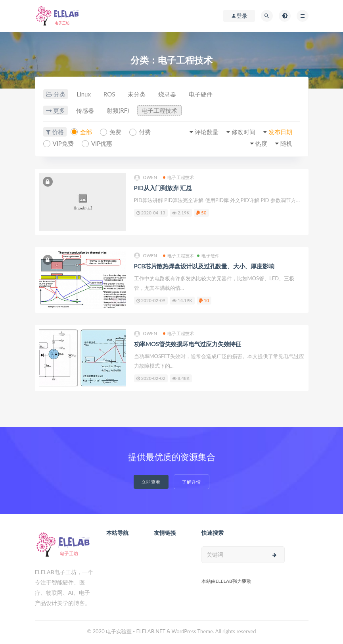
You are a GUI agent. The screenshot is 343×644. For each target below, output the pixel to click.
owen (146, 178)
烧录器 (167, 94)
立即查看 (151, 482)
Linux (84, 94)
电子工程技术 (159, 110)
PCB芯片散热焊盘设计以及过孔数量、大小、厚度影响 (204, 266)
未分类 (137, 94)
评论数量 (207, 132)
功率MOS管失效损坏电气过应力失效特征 (188, 344)
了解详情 (192, 482)
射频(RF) (118, 110)
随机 (286, 143)
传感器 (85, 110)
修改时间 (243, 132)
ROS (109, 94)
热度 (261, 143)
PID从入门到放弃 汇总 (163, 188)
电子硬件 (201, 94)
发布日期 (280, 132)
